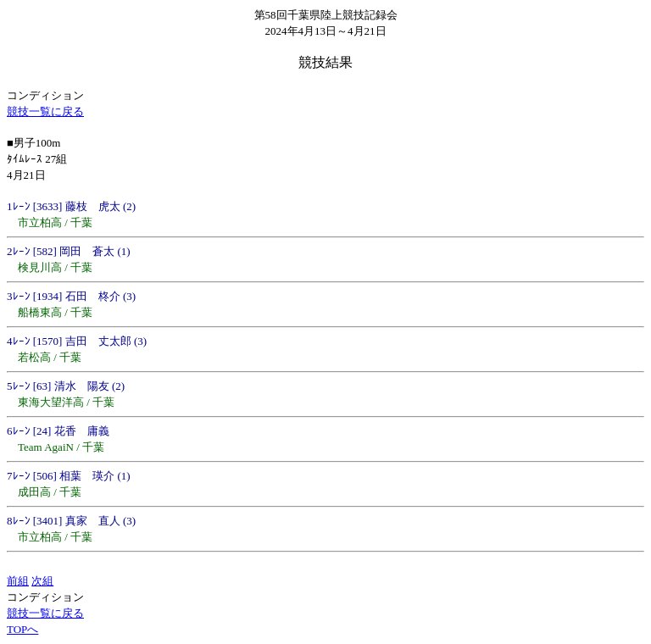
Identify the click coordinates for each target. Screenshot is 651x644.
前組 (18, 581)
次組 (42, 581)
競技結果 (325, 62)
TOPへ (22, 629)
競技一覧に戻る (45, 111)
